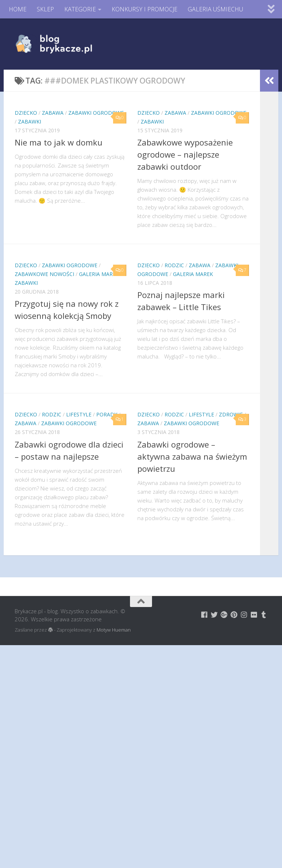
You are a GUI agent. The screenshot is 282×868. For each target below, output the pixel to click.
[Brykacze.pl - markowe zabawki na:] (204, 615)
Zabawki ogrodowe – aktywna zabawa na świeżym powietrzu (192, 456)
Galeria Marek (99, 274)
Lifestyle (79, 414)
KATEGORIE (80, 9)
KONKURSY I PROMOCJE (144, 9)
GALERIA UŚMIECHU (215, 9)
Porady (107, 414)
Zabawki (30, 122)
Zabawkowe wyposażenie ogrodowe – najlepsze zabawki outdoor (185, 154)
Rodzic (174, 265)
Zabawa (53, 113)
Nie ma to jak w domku (59, 142)
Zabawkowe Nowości (44, 274)
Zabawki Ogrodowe (96, 113)
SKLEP (45, 9)
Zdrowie (231, 414)
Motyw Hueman (114, 630)
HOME (18, 9)
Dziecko (26, 113)
